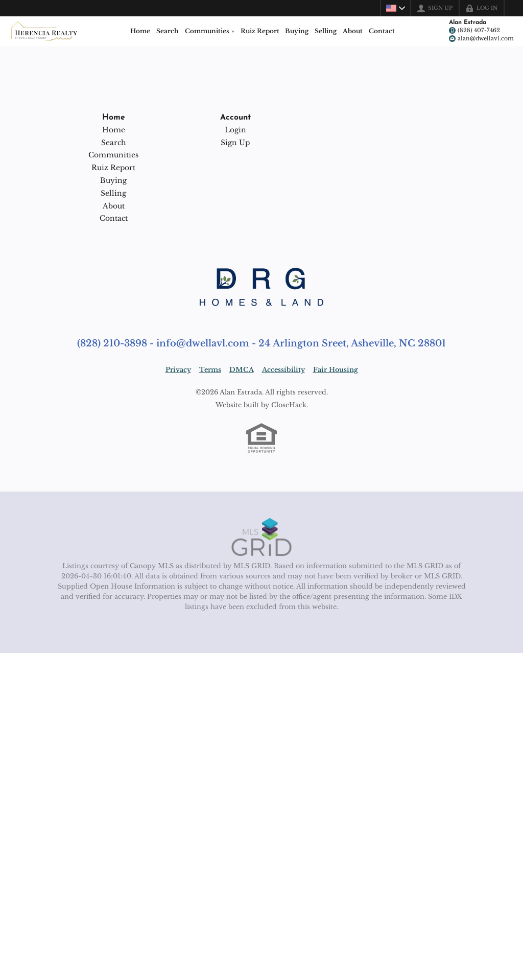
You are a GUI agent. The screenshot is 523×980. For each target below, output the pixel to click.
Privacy (178, 370)
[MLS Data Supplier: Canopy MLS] (262, 538)
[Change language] (395, 8)
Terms (210, 370)
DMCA (242, 370)
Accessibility (283, 370)
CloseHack (289, 405)
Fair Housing (336, 370)
